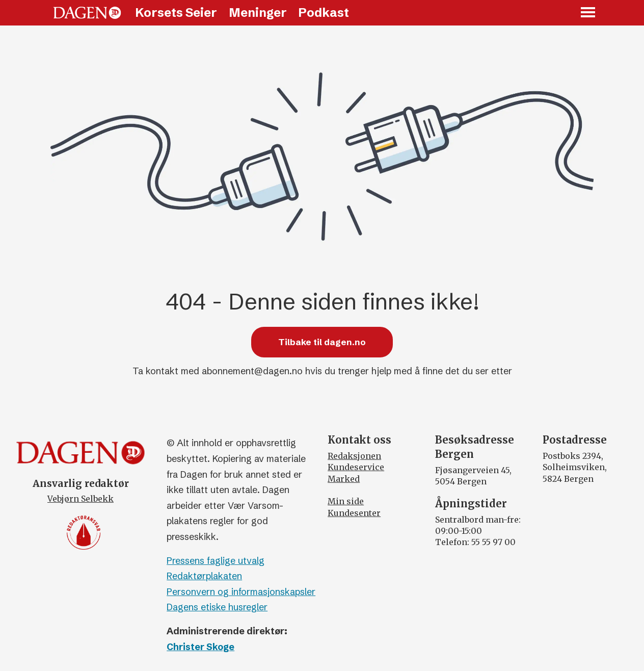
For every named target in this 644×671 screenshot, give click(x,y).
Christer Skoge (200, 647)
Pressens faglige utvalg (216, 561)
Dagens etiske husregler (217, 607)
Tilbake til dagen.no (322, 342)
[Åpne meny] (588, 13)
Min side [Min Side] (346, 501)
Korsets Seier (176, 12)
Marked (344, 479)
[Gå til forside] (87, 13)
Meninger (258, 12)
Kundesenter (354, 513)
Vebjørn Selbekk (81, 499)
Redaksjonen (354, 456)
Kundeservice (356, 467)
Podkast (324, 12)
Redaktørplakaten (204, 576)
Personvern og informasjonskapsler (241, 592)
